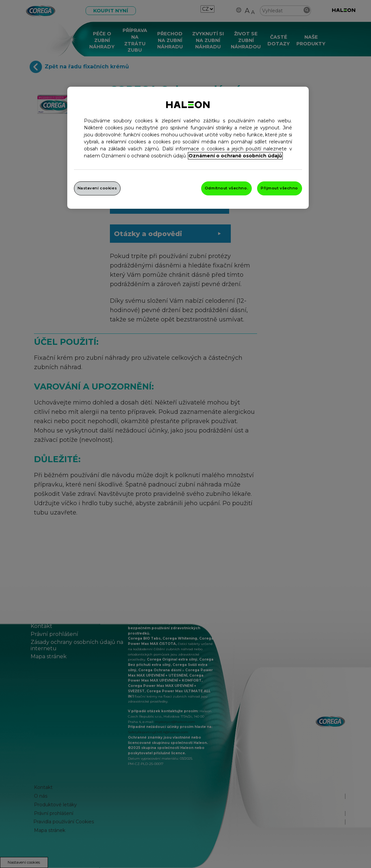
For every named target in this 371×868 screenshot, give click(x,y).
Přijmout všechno (279, 188)
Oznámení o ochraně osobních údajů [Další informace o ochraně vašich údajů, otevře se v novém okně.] (235, 156)
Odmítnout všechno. (226, 188)
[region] (188, 148)
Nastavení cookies (97, 188)
